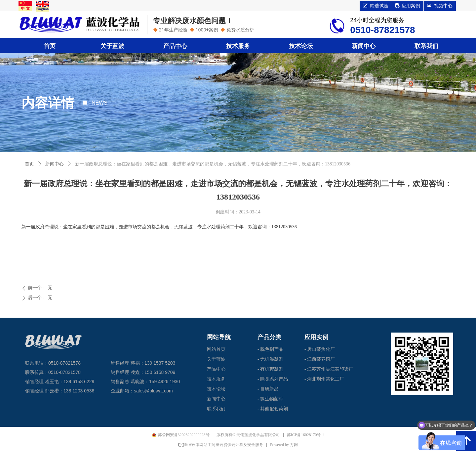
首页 (29, 164)
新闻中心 (55, 164)
